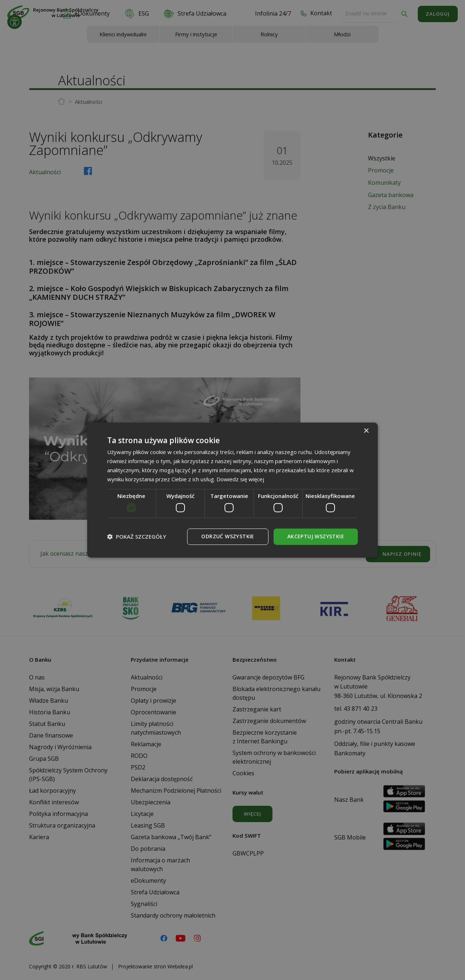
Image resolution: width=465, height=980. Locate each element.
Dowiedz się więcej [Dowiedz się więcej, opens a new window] (240, 479)
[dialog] (232, 490)
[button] (137, 536)
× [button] (366, 431)
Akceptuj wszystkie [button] (316, 536)
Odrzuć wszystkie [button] (228, 536)
